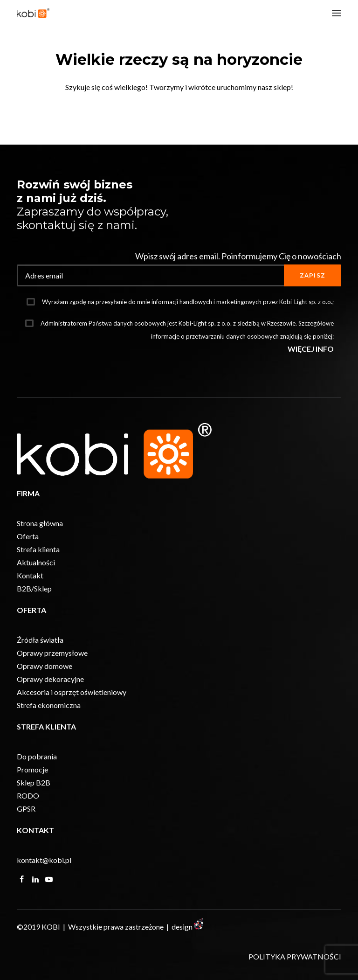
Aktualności (36, 562)
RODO (28, 796)
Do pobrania (37, 756)
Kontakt (30, 575)
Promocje (32, 769)
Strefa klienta (38, 549)
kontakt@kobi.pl (44, 860)
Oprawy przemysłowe (52, 653)
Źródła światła (40, 640)
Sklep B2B (34, 782)
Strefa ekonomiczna (49, 705)
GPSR (26, 809)
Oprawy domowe (45, 666)
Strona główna (40, 523)
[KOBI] (33, 13)
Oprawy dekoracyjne (50, 679)
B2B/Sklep (34, 588)
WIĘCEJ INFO (311, 349)
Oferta (28, 536)
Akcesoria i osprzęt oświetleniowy (72, 692)
